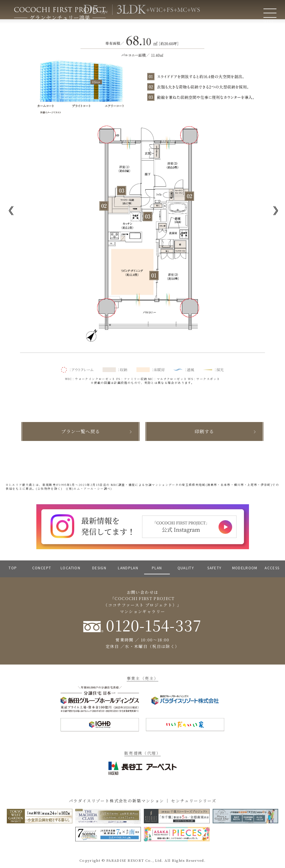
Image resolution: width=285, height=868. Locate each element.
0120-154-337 (142, 625)
